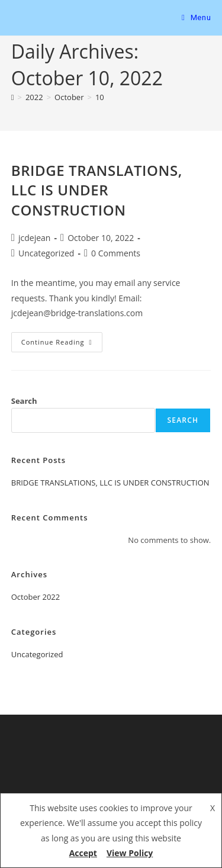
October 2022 (36, 597)
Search (24, 401)
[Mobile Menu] (196, 17)
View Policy (130, 853)
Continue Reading (62, 339)
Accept (83, 853)
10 (100, 97)
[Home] (13, 97)
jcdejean (34, 238)
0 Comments (116, 253)
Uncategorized (46, 253)
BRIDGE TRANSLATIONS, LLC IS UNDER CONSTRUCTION (97, 190)
